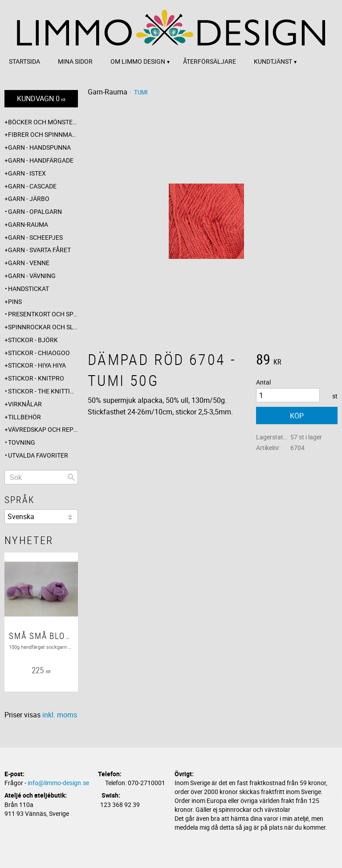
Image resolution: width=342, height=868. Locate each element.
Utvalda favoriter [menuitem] (38, 455)
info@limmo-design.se (58, 783)
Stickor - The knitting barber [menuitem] (43, 391)
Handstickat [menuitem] (28, 289)
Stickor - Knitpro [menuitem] (36, 378)
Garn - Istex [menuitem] (27, 173)
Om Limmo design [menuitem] (138, 61)
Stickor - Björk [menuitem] (33, 340)
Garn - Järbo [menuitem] (29, 199)
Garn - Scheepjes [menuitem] (35, 237)
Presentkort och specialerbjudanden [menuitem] (43, 314)
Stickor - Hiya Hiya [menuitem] (37, 365)
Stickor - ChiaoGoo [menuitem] (39, 353)
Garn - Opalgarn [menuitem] (35, 211)
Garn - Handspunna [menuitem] (39, 147)
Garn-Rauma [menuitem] (28, 224)
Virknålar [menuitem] (25, 404)
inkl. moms (60, 715)
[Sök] (71, 477)
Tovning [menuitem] (22, 442)
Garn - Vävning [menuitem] (32, 276)
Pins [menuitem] (15, 301)
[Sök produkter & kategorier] (41, 477)
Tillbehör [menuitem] (24, 417)
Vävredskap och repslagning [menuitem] (43, 429)
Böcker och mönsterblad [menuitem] (43, 122)
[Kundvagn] (41, 99)
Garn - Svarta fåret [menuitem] (39, 250)
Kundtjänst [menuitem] (273, 61)
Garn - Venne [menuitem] (29, 263)
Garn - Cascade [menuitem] (32, 186)
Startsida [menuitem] (24, 61)
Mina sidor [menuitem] (75, 61)
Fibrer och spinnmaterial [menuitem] (43, 134)
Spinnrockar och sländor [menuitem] (43, 327)
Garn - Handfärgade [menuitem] (41, 160)
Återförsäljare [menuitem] (210, 61)
